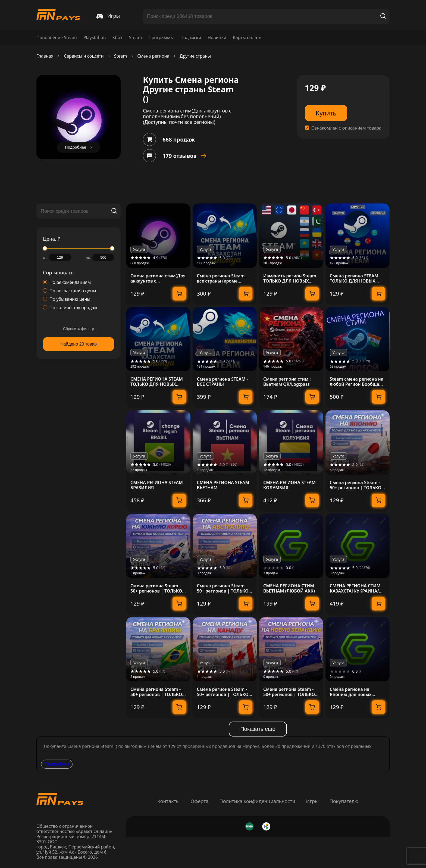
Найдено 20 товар (79, 344)
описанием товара (362, 128)
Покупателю (344, 801)
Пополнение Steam (57, 38)
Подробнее (57, 764)
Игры (312, 801)
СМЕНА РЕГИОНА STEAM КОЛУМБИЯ (289, 485)
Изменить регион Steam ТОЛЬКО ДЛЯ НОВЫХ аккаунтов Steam (290, 278)
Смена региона (153, 56)
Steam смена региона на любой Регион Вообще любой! (357, 382)
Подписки (191, 38)
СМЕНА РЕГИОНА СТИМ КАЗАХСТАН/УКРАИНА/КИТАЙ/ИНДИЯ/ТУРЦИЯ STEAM (356, 588)
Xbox (118, 38)
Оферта (199, 801)
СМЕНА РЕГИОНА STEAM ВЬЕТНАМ (223, 485)
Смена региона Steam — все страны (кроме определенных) (224, 278)
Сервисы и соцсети (84, 56)
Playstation (95, 38)
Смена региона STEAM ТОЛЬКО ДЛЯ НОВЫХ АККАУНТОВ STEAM (354, 278)
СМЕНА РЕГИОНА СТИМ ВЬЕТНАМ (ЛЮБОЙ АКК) (289, 588)
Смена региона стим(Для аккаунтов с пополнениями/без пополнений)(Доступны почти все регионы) (158, 278)
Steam (136, 38)
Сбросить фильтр (79, 329)
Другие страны (195, 56)
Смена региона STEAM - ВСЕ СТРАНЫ (223, 382)
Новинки (217, 38)
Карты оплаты (248, 38)
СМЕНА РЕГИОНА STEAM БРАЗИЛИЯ (157, 485)
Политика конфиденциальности (257, 801)
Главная (45, 56)
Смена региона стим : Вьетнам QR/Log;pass (287, 382)
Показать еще (258, 729)
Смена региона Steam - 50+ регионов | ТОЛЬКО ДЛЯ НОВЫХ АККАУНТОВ (357, 485)
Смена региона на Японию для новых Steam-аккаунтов (351, 692)
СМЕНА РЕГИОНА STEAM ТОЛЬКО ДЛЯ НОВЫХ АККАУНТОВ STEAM (157, 382)
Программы (161, 38)
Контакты (169, 801)
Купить (326, 113)
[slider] (45, 248)
